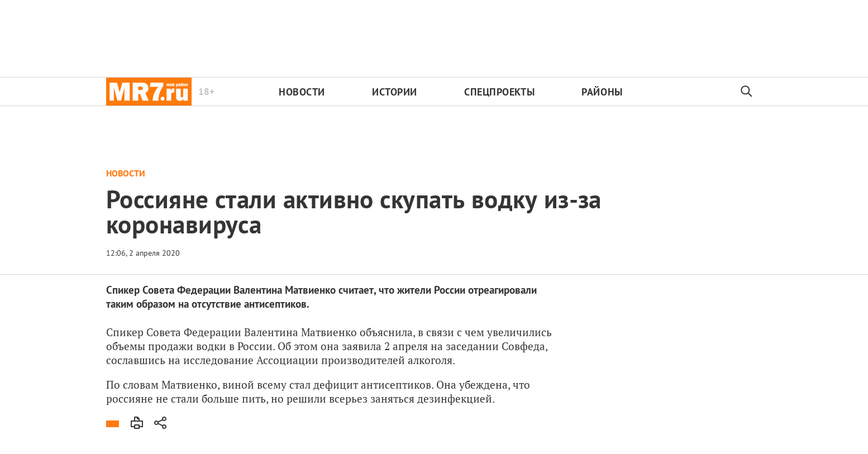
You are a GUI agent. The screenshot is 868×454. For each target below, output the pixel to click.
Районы (602, 92)
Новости (302, 92)
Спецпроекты (499, 92)
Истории (395, 92)
